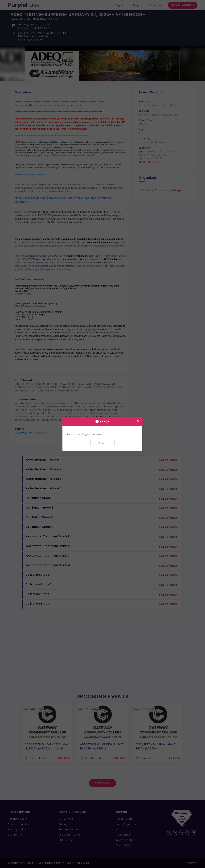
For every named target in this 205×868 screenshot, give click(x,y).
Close (102, 443)
